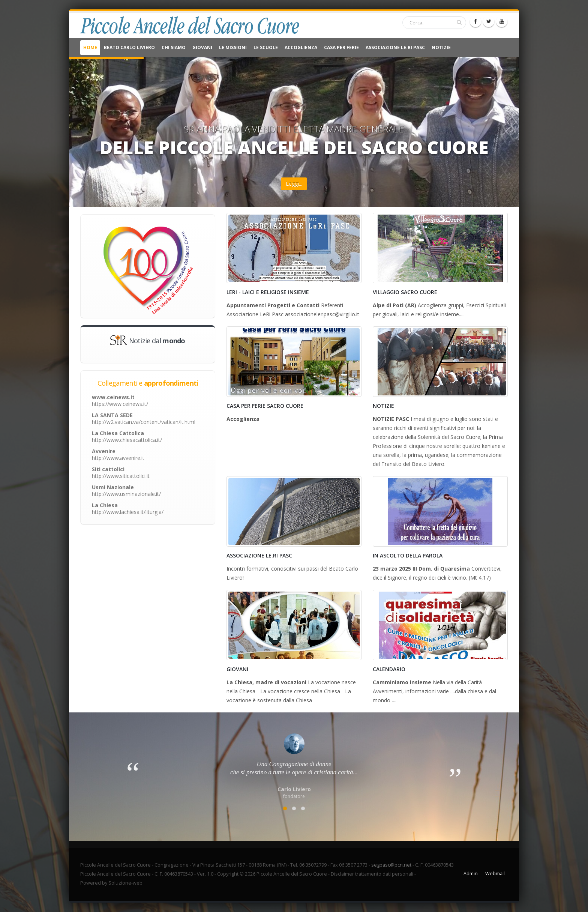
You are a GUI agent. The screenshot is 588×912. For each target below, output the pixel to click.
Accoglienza (301, 47)
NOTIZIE (441, 47)
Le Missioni (233, 47)
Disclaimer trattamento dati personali (372, 874)
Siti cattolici (121, 473)
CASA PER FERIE (341, 47)
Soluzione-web (125, 883)
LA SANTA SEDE (144, 418)
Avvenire (118, 454)
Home (90, 47)
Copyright (228, 874)
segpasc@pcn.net (391, 865)
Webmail (495, 874)
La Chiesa (128, 509)
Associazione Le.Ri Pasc (395, 47)
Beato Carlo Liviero (129, 47)
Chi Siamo (174, 47)
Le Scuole (266, 47)
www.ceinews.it (120, 400)
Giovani (202, 47)
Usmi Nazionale (126, 491)
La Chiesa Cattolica (127, 436)
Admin (471, 874)
